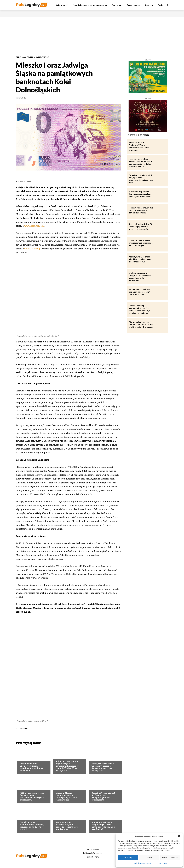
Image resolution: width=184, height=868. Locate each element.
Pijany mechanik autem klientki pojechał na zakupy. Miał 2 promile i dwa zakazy (141, 324)
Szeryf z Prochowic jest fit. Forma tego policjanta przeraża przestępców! (103, 796)
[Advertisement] (92, 36)
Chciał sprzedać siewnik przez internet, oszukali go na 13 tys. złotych (32, 826)
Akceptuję (128, 858)
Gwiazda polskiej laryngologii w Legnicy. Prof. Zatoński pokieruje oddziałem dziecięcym (139, 309)
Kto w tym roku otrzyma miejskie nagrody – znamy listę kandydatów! (67, 826)
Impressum (163, 863)
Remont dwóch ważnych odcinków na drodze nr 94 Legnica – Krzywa (140, 292)
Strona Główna (24, 57)
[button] (179, 836)
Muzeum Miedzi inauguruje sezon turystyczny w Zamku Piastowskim (67, 796)
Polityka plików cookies (143, 863)
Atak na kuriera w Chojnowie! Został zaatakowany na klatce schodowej (32, 767)
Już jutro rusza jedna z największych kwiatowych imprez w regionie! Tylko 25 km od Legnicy (67, 766)
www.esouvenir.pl (34, 226)
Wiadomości (43, 57)
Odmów (149, 858)
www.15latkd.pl (33, 249)
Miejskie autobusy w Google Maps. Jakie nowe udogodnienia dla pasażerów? (103, 826)
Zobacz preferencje (170, 858)
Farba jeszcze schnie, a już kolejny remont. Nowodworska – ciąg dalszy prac (103, 767)
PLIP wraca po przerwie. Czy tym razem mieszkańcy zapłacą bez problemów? (32, 796)
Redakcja (24, 729)
